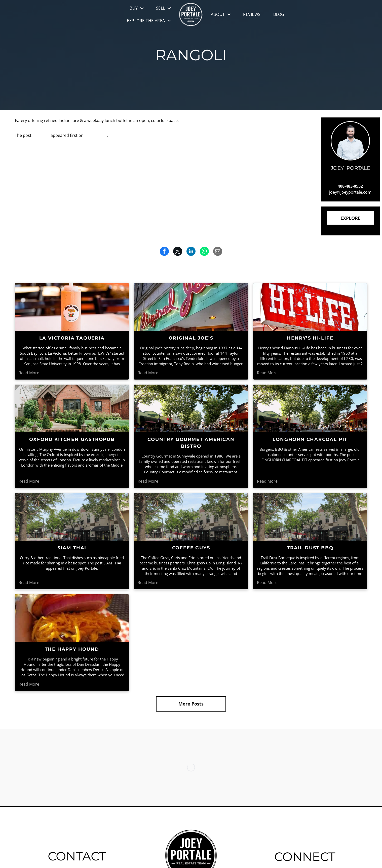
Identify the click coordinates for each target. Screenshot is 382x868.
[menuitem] (137, 8)
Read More (29, 373)
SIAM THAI (72, 548)
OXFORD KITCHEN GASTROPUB (72, 439)
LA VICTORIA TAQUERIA (72, 338)
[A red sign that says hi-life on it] (310, 307)
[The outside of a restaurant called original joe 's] (191, 307)
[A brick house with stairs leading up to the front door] (72, 408)
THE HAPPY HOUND (72, 649)
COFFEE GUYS (191, 548)
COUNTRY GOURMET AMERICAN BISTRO (191, 443)
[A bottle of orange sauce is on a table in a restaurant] (72, 307)
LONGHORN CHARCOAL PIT (310, 439)
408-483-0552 (350, 186)
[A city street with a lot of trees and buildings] (72, 517)
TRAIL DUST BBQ (310, 548)
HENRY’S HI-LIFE (310, 338)
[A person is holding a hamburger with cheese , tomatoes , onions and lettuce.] (72, 618)
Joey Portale (96, 135)
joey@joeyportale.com (350, 192)
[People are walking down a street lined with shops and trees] (191, 408)
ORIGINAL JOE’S (191, 338)
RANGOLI (41, 135)
